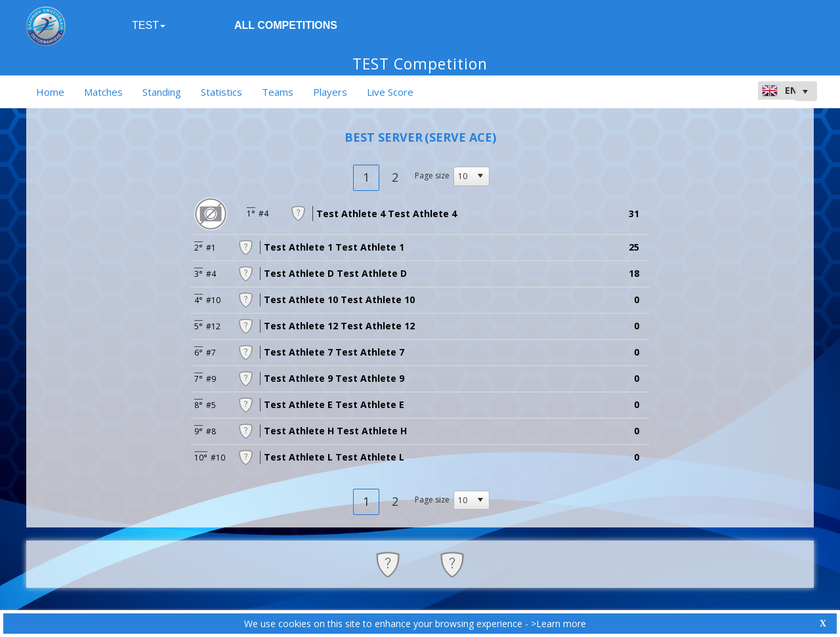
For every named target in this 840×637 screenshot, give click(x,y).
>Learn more (558, 624)
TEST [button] (149, 25)
